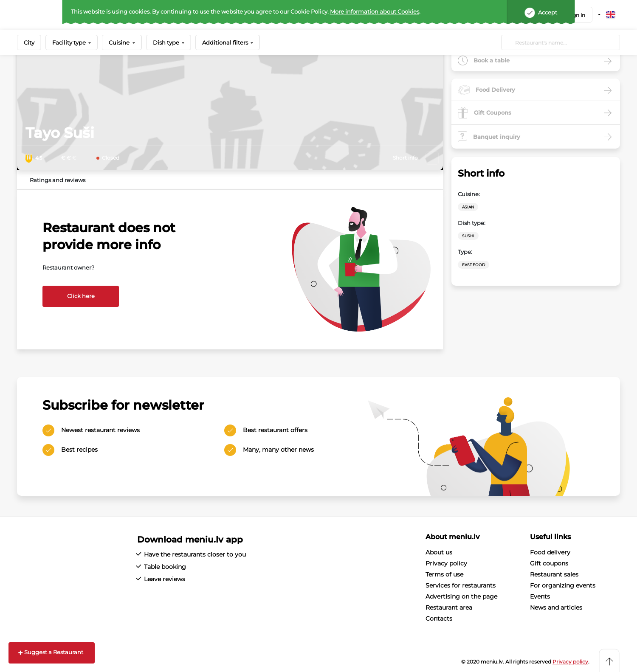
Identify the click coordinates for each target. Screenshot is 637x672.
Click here (81, 296)
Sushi (468, 236)
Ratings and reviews (58, 180)
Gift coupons (549, 563)
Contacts (439, 619)
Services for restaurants (461, 585)
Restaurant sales (554, 574)
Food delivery (550, 552)
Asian (468, 207)
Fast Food (474, 265)
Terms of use (444, 574)
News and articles (556, 607)
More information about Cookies (375, 11)
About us (439, 552)
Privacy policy (446, 563)
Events (540, 596)
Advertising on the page (461, 596)
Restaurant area (449, 607)
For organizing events (563, 585)
